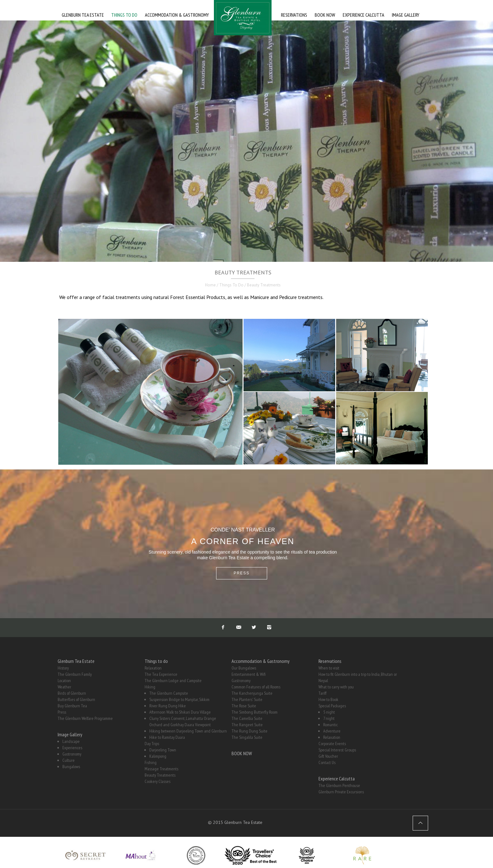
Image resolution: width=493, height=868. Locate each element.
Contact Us (327, 762)
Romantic (330, 725)
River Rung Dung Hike (168, 706)
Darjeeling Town (163, 750)
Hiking (150, 687)
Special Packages (332, 706)
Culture (69, 760)
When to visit (329, 668)
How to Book (328, 699)
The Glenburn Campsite (169, 693)
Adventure (332, 731)
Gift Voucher (328, 756)
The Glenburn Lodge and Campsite (173, 681)
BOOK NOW (242, 753)
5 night (329, 712)
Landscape (71, 741)
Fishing (151, 762)
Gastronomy (72, 754)
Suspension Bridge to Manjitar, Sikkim (179, 699)
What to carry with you (336, 687)
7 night (329, 718)
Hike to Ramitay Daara (167, 737)
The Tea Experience (161, 674)
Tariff (322, 693)
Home (210, 285)
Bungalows (71, 767)
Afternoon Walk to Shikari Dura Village (180, 712)
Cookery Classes (158, 781)
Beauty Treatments (160, 775)
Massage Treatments (161, 769)
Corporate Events (332, 744)
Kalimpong (158, 756)
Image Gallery (70, 734)
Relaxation (153, 668)
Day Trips (152, 744)
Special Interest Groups (337, 750)
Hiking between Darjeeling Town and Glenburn (188, 731)
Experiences (72, 748)
